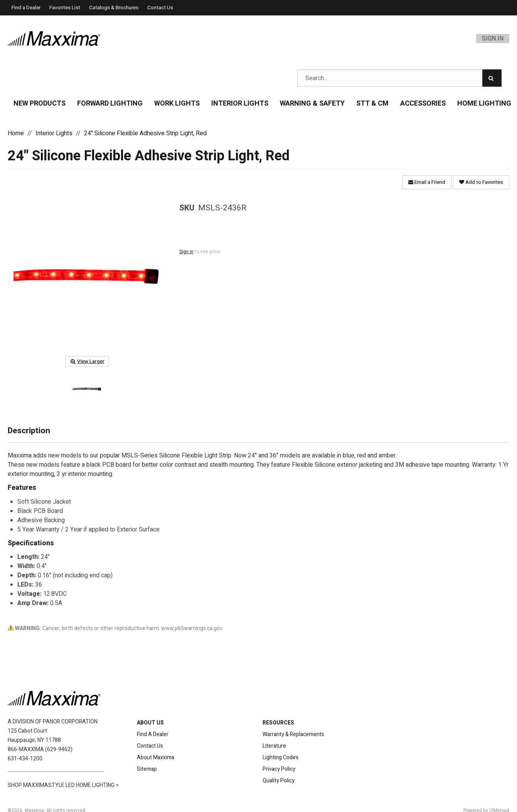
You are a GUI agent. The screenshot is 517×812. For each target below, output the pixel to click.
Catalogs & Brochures (114, 8)
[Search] (492, 78)
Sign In (493, 39)
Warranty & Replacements (293, 734)
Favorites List (65, 8)
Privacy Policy (279, 769)
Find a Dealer (26, 8)
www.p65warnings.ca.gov (192, 628)
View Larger (87, 361)
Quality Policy (279, 781)
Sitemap (147, 769)
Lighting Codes (280, 757)
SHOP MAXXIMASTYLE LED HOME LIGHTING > (63, 785)
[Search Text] (399, 78)
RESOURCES (278, 723)
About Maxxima (156, 757)
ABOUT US (150, 723)
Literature (274, 746)
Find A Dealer (153, 734)
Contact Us (160, 8)
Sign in (186, 252)
